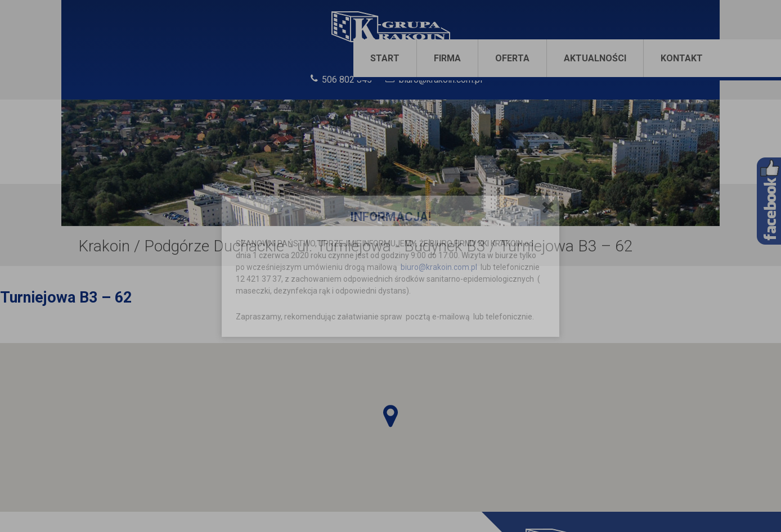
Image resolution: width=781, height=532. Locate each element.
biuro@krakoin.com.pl (439, 267)
